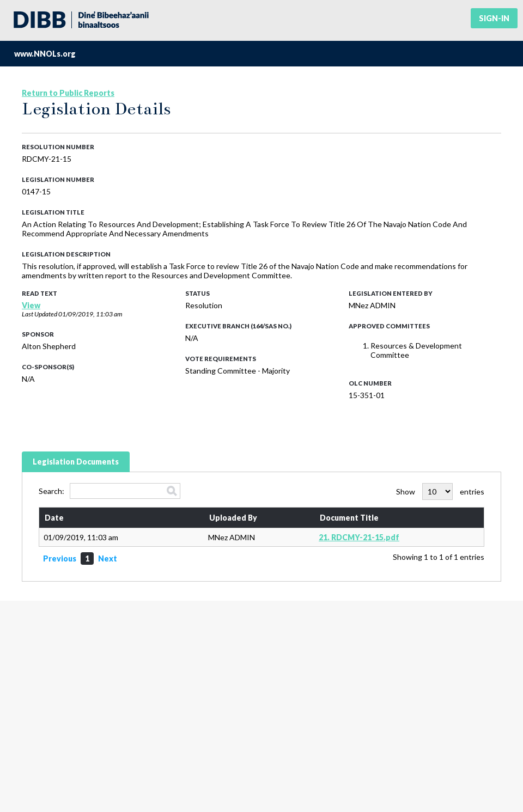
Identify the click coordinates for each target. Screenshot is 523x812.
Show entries (440, 492)
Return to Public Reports (68, 93)
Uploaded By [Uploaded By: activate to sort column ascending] (233, 518)
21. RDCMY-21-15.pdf (359, 537)
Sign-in (494, 18)
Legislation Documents (76, 462)
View (31, 305)
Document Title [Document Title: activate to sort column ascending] (349, 518)
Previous (60, 558)
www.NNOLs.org (45, 54)
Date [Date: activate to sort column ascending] (54, 518)
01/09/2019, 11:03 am (90, 314)
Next (108, 558)
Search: (110, 491)
